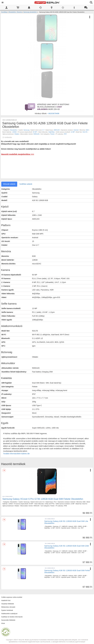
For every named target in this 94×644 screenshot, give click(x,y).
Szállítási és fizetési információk (12, 617)
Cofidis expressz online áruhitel (12, 597)
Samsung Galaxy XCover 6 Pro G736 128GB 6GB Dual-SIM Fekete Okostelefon (43, 499)
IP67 (65, 134)
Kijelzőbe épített (66, 528)
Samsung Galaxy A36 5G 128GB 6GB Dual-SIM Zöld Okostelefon (67, 547)
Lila (79, 528)
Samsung (26, 130)
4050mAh (36, 506)
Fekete (52, 134)
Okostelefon (14, 130)
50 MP (35, 132)
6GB (87, 130)
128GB (14, 132)
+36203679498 (53, 113)
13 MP (73, 132)
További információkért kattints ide (16, 454)
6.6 (43, 502)
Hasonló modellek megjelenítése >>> (18, 154)
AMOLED (57, 130)
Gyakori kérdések (7, 610)
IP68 (65, 506)
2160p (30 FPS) (50, 504)
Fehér (80, 577)
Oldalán (17, 134)
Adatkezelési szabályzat (9, 614)
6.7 (43, 130)
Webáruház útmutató (8, 607)
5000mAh (36, 134)
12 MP (53, 528)
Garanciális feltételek (8, 620)
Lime (79, 553)
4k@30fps (52, 132)
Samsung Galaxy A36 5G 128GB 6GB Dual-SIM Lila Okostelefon (66, 522)
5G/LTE (85, 132)
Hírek (3, 623)
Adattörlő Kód (6, 601)
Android (76, 130)
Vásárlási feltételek (8, 604)
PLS (55, 502)
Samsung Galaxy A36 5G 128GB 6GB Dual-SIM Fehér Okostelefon (67, 571)
